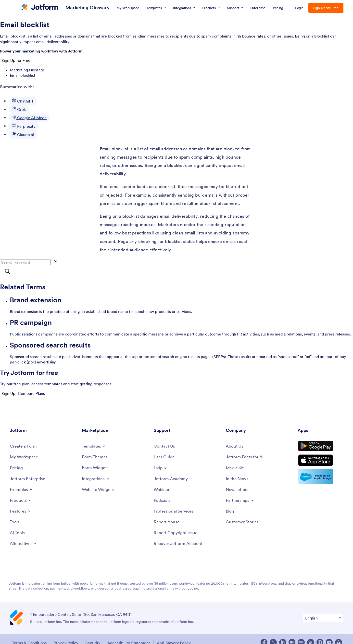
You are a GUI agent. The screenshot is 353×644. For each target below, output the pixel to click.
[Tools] (15, 513)
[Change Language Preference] (323, 610)
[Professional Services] (175, 502)
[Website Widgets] (99, 480)
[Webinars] (163, 480)
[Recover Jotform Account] (179, 535)
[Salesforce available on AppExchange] (320, 471)
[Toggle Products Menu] (21, 491)
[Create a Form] (24, 436)
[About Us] (235, 436)
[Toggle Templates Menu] (94, 436)
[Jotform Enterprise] (28, 469)
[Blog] (230, 502)
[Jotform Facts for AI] (246, 447)
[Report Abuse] (167, 513)
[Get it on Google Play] (320, 437)
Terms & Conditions (28, 635)
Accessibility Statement (131, 635)
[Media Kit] (235, 458)
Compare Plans (31, 393)
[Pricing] (17, 458)
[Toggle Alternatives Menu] (24, 535)
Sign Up (8, 393)
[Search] (7, 272)
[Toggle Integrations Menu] (96, 469)
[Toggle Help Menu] (161, 458)
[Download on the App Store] (320, 454)
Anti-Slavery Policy (178, 635)
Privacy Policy (66, 635)
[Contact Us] (165, 436)
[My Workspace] (25, 447)
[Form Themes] (95, 447)
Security (94, 635)
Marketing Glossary (88, 8)
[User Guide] (165, 447)
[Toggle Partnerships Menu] (241, 491)
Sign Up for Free (326, 8)
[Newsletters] (238, 480)
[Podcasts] (163, 491)
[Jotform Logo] (40, 8)
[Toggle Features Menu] (21, 502)
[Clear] (55, 262)
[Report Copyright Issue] (177, 524)
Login (299, 8)
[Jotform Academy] (172, 469)
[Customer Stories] (243, 513)
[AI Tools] (18, 524)
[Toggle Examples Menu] (22, 480)
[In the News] (238, 469)
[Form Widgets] (96, 458)
